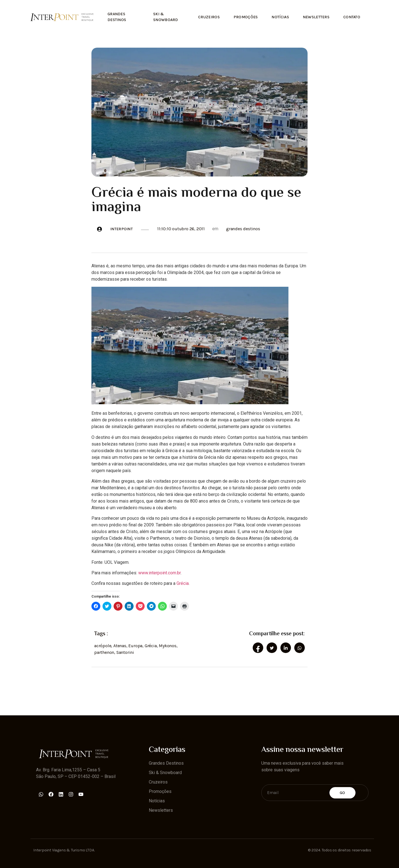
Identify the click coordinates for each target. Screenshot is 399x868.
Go (342, 793)
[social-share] (258, 648)
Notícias (280, 17)
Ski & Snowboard (166, 17)
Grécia (183, 583)
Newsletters (316, 17)
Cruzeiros (209, 17)
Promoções (245, 17)
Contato (352, 17)
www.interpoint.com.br (159, 573)
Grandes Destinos (117, 17)
